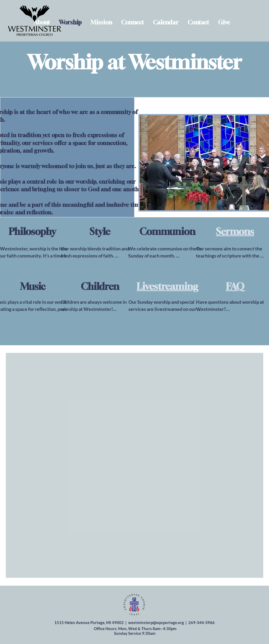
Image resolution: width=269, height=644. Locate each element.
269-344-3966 (201, 622)
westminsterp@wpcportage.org (156, 622)
